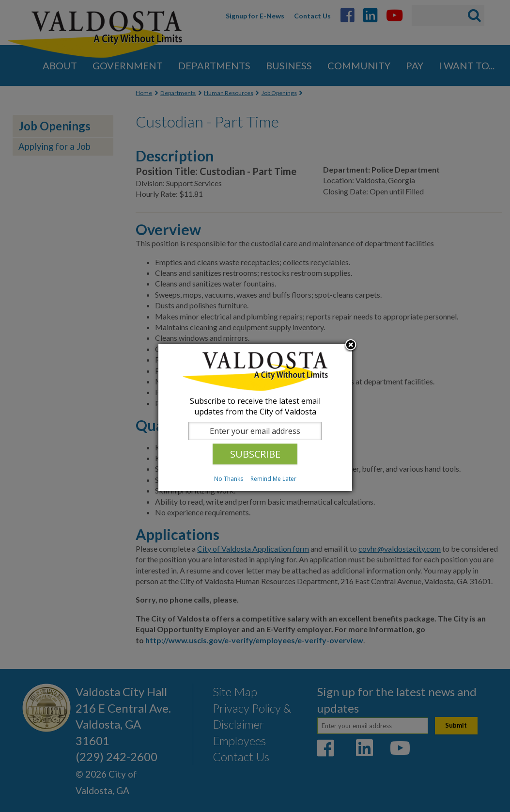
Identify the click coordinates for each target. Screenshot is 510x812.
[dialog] (255, 418)
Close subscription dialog (351, 346)
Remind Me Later (273, 479)
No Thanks (229, 479)
